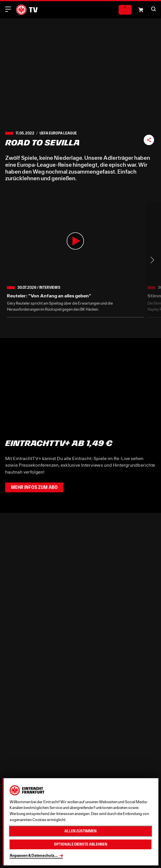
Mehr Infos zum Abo (34, 487)
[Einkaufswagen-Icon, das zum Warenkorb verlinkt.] (141, 10)
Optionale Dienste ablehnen (81, 844)
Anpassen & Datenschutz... (34, 855)
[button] (153, 9)
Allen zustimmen (80, 831)
